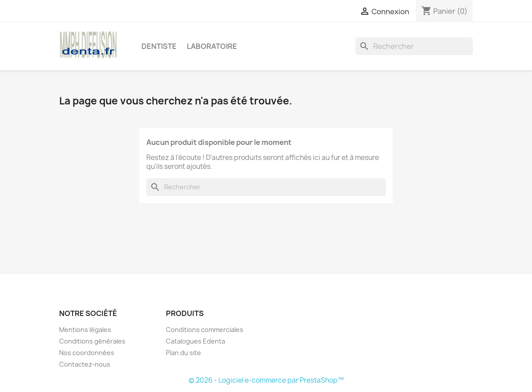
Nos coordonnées (87, 353)
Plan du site (183, 353)
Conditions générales (92, 341)
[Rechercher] (414, 46)
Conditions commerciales (205, 330)
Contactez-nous (85, 364)
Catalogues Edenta (195, 341)
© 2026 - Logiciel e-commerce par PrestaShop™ (266, 380)
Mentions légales (85, 330)
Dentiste (159, 46)
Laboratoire (212, 46)
